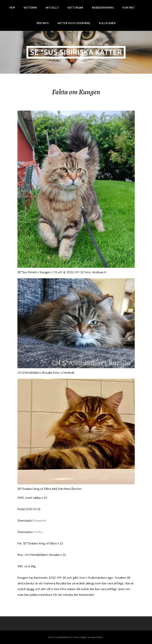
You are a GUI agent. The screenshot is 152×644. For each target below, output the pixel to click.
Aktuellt (52, 8)
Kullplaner (107, 23)
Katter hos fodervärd (74, 23)
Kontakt (129, 8)
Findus (38, 532)
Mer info (43, 23)
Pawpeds (40, 521)
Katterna (30, 8)
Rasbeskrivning (103, 8)
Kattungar (75, 8)
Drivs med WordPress (60, 637)
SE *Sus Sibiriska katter (76, 52)
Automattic (97, 637)
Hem (12, 8)
